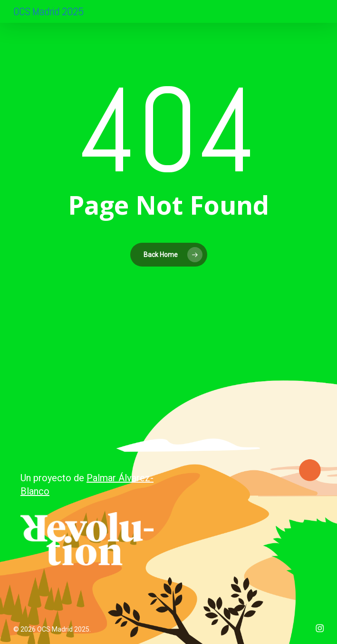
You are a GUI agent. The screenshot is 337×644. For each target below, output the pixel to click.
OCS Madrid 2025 (48, 11)
